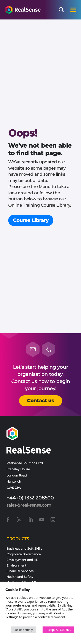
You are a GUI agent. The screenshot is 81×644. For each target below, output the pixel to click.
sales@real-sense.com (29, 505)
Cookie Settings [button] (23, 630)
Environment (16, 565)
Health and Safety (20, 577)
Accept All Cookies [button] (58, 630)
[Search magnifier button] (61, 10)
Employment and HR (22, 560)
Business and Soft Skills (24, 549)
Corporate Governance (24, 554)
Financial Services (20, 571)
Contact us (40, 401)
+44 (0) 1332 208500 (30, 498)
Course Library (31, 220)
